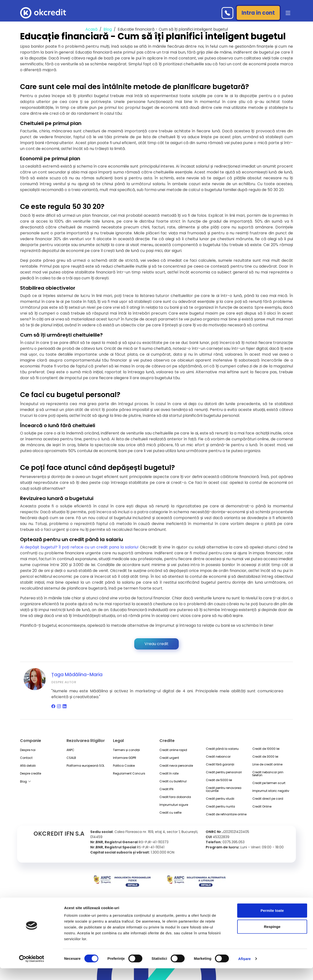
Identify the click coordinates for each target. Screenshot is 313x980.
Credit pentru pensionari (224, 772)
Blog (108, 29)
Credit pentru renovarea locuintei (224, 789)
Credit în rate (169, 774)
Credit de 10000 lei (266, 749)
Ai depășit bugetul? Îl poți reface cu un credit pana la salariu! (80, 547)
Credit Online (262, 807)
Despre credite (31, 774)
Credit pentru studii (220, 799)
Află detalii (28, 766)
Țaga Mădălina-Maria (77, 675)
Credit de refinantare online (226, 814)
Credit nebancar (218, 757)
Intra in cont (258, 13)
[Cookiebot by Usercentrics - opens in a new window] (32, 970)
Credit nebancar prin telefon (268, 774)
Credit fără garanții (220, 764)
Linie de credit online (267, 764)
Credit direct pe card (268, 799)
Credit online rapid (173, 750)
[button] (287, 13)
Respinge (272, 938)
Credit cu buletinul (173, 781)
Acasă (91, 29)
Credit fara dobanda (175, 797)
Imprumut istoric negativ (271, 791)
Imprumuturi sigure (174, 805)
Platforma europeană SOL (85, 766)
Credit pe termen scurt (269, 783)
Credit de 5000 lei (219, 780)
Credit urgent (169, 758)
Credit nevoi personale (176, 766)
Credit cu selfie (170, 813)
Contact (26, 758)
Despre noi (28, 750)
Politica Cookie (124, 766)
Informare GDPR (125, 758)
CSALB (71, 758)
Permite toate (272, 922)
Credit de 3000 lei (265, 757)
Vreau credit (156, 644)
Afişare (245, 970)
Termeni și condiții (126, 750)
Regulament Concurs (129, 774)
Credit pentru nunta (220, 807)
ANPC (70, 750)
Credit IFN (166, 789)
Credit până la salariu (222, 749)
